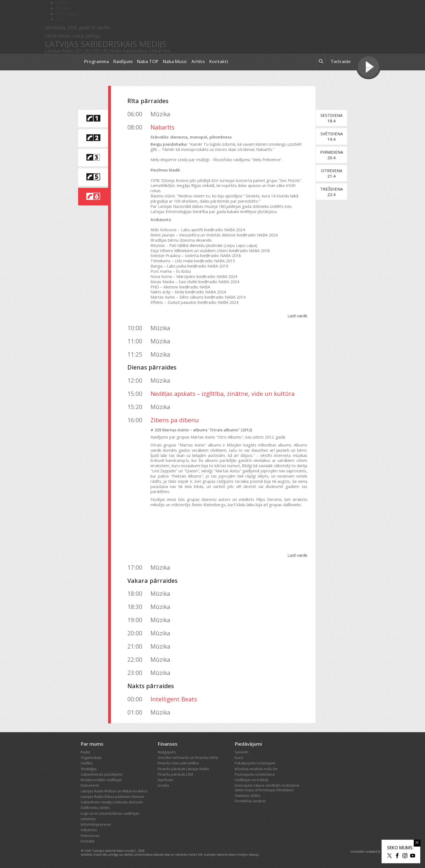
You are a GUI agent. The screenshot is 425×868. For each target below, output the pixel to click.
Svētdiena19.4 (332, 136)
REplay (63, 8)
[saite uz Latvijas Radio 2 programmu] (93, 138)
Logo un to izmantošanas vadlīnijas (110, 813)
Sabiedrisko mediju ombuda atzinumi (112, 802)
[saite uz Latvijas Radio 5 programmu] (93, 177)
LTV (60, 19)
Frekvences (90, 836)
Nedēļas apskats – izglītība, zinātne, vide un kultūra (223, 394)
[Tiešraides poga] (368, 68)
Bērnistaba (67, 14)
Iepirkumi (165, 780)
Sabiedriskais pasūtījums (102, 774)
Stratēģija (89, 769)
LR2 (87, 51)
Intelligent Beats (174, 699)
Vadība (87, 763)
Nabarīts (162, 127)
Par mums (92, 744)
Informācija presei (96, 824)
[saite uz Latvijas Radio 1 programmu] (93, 119)
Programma (97, 62)
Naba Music (175, 62)
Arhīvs (198, 62)
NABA (116, 51)
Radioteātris (135, 51)
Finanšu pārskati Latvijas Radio (183, 769)
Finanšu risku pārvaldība (178, 763)
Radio (85, 752)
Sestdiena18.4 (331, 118)
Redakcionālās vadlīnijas (101, 780)
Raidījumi (123, 62)
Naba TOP (148, 62)
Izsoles (164, 785)
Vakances (89, 830)
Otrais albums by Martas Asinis (229, 532)
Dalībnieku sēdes (95, 808)
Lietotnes (88, 819)
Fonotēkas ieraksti (250, 801)
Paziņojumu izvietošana (255, 774)
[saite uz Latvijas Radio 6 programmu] (93, 197)
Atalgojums (167, 752)
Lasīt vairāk (297, 316)
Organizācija (91, 757)
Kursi (239, 757)
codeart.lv (373, 851)
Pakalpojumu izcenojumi (255, 763)
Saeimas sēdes (248, 795)
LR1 (78, 51)
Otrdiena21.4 (332, 173)
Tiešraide (341, 62)
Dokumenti (90, 785)
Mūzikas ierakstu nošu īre (256, 769)
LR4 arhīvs (160, 51)
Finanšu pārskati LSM (175, 774)
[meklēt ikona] (321, 62)
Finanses (168, 744)
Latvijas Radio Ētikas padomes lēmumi (112, 797)
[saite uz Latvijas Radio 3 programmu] (93, 158)
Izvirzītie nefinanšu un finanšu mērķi (188, 757)
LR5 (105, 51)
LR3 (96, 51)
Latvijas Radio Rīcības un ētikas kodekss (114, 791)
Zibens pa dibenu (175, 420)
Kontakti (219, 62)
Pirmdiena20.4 (332, 155)
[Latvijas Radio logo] (61, 62)
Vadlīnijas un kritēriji (251, 780)
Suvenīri (242, 752)
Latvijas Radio (59, 51)
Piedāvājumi (248, 744)
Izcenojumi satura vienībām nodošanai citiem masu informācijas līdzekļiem (267, 787)
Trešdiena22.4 (331, 192)
